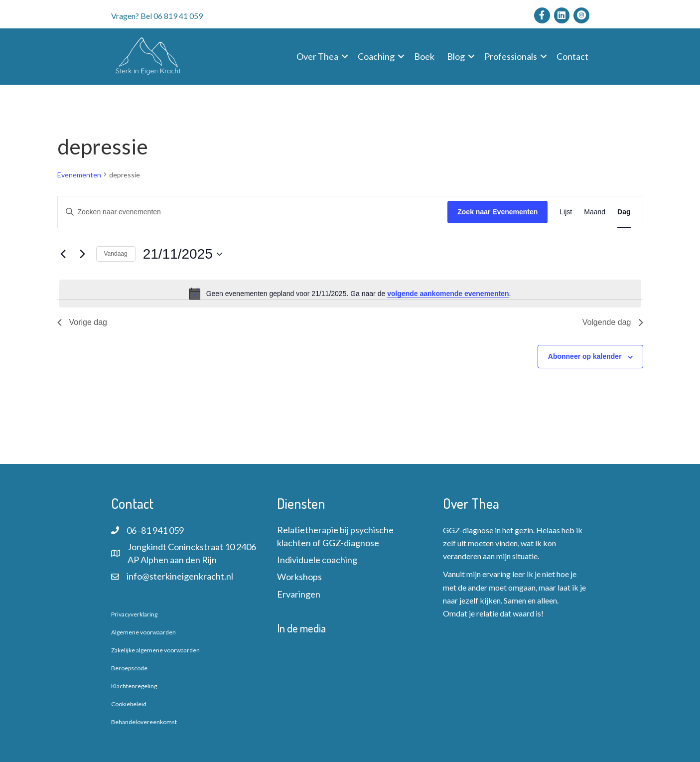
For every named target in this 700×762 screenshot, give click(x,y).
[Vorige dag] (63, 254)
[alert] (350, 294)
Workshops (299, 577)
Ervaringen (299, 594)
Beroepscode (129, 668)
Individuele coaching (317, 560)
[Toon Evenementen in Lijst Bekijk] (566, 212)
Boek (424, 56)
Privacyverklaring (134, 614)
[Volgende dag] (83, 254)
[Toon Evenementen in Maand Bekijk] (595, 212)
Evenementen (79, 175)
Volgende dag (613, 322)
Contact (572, 56)
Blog (456, 56)
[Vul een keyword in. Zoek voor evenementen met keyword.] (253, 212)
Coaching (376, 56)
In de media (301, 628)
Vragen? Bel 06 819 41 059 (157, 16)
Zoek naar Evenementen (497, 212)
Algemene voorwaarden (143, 632)
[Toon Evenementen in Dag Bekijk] (624, 212)
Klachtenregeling (134, 686)
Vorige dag (82, 322)
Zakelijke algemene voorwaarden (155, 650)
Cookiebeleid (129, 704)
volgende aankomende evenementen (448, 294)
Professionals (511, 56)
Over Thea (317, 56)
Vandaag (116, 254)
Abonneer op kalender (585, 356)
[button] (345, 56)
